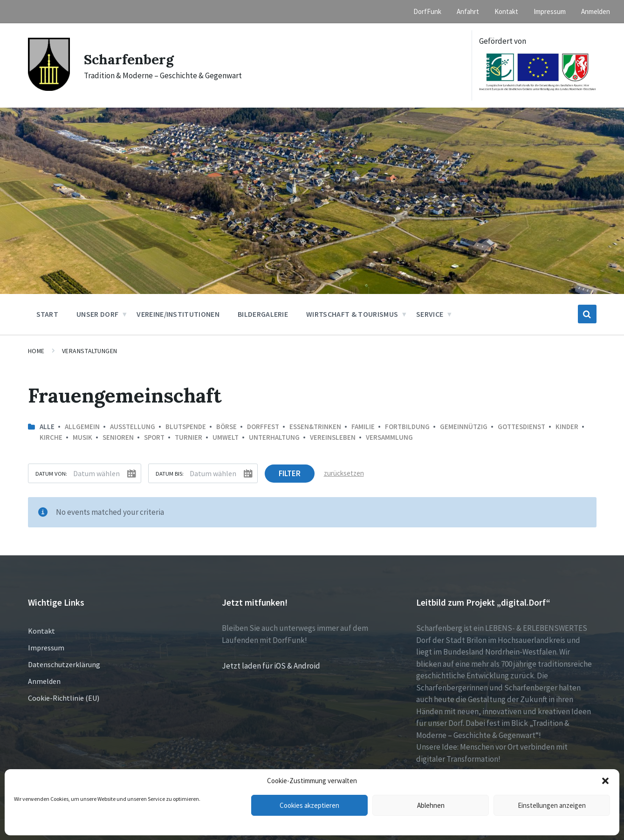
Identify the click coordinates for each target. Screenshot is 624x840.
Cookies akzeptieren (309, 805)
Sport (154, 437)
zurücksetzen (344, 473)
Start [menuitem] (48, 314)
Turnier (189, 437)
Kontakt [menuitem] (506, 11)
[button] (605, 781)
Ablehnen (431, 805)
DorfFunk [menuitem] (427, 11)
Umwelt (226, 437)
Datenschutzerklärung (64, 664)
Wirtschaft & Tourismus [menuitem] (352, 314)
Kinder (567, 427)
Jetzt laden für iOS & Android (271, 666)
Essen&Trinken (315, 427)
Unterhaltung (274, 437)
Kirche (51, 437)
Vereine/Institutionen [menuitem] (178, 314)
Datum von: (51, 473)
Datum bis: (170, 473)
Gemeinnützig (464, 427)
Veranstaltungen (90, 351)
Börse (226, 427)
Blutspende (186, 427)
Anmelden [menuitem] (596, 11)
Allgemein (82, 427)
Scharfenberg (129, 59)
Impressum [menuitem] (550, 11)
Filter (290, 473)
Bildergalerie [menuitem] (263, 314)
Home (36, 351)
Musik (82, 437)
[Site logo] (49, 88)
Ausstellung (133, 427)
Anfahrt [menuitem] (468, 11)
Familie (363, 427)
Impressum (46, 648)
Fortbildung (407, 427)
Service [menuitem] (430, 314)
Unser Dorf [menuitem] (97, 314)
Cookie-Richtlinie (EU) (64, 698)
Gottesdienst (521, 427)
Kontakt (41, 631)
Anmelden (44, 681)
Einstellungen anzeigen (552, 805)
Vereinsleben (333, 437)
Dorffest (263, 427)
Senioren (118, 437)
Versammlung (389, 437)
